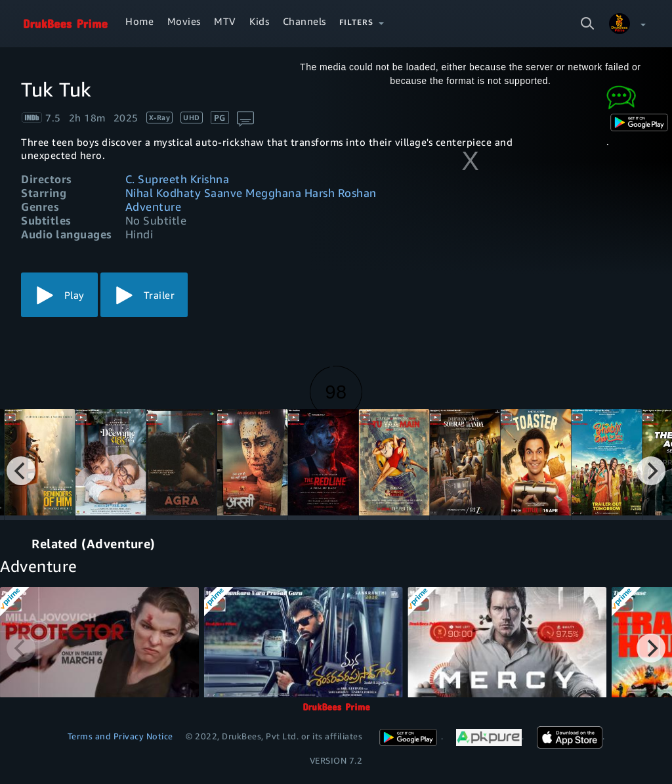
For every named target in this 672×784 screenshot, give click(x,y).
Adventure (154, 207)
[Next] (651, 471)
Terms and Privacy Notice (120, 736)
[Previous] (21, 471)
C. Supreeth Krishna (178, 179)
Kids (259, 21)
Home (139, 21)
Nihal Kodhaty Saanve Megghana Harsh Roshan (251, 193)
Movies (184, 21)
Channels (304, 21)
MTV (225, 21)
